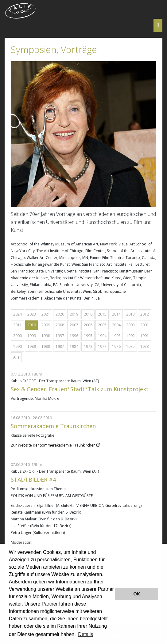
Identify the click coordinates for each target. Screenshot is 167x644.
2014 (116, 314)
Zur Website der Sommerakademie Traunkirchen (53, 445)
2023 (32, 314)
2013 (130, 314)
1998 (46, 336)
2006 (88, 325)
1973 (145, 346)
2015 (102, 314)
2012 (145, 314)
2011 (17, 325)
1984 (74, 346)
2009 (46, 325)
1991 (145, 336)
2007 (74, 325)
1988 (46, 346)
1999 (32, 336)
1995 (88, 336)
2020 (60, 314)
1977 (102, 346)
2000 (17, 336)
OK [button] (137, 594)
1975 (130, 346)
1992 (130, 336)
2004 (116, 325)
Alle (16, 357)
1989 (32, 346)
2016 (88, 314)
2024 (17, 314)
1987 (60, 346)
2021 (46, 314)
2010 (32, 325)
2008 (60, 325)
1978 (88, 346)
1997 (60, 336)
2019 (74, 314)
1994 (102, 336)
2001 (145, 325)
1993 (116, 336)
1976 (116, 346)
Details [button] (85, 634)
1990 (17, 346)
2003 (130, 325)
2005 (102, 325)
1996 (74, 336)
